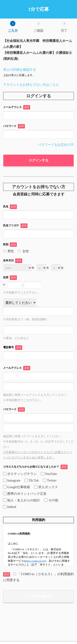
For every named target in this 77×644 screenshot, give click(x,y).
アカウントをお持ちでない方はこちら (31, 85)
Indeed (10, 507)
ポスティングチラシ (20, 474)
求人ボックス (46, 487)
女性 (24, 251)
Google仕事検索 (17, 487)
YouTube (49, 474)
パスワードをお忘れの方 (56, 145)
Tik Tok (32, 480)
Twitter (50, 480)
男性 (9, 251)
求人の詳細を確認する (20, 70)
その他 (51, 500)
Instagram (12, 480)
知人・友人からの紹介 (22, 500)
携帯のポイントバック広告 (25, 494)
